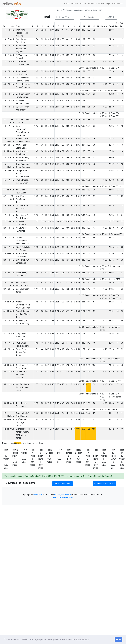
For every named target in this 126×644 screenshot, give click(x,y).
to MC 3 (110, 17)
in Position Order (89, 17)
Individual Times (64, 17)
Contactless (118, 4)
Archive (74, 4)
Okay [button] (118, 639)
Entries (91, 4)
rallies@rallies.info (62, 495)
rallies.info (38, 495)
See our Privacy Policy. (63, 498)
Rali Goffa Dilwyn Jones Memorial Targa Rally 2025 (79, 10)
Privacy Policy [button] (82, 639)
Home (66, 4)
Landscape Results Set (105, 484)
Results (83, 4)
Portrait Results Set (62, 484)
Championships (103, 4)
